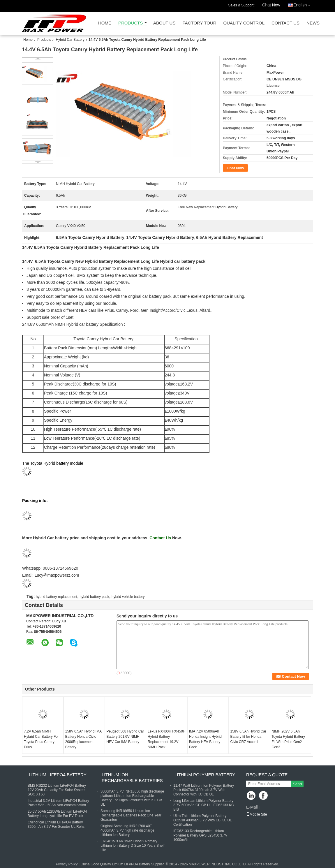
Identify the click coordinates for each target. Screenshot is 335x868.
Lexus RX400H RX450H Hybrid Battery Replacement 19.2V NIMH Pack (166, 739)
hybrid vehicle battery (128, 597)
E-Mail (252, 807)
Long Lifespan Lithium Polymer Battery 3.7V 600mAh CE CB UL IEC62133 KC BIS (204, 805)
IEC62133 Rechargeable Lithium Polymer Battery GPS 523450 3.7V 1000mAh (200, 835)
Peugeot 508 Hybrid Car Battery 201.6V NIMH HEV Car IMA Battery (125, 737)
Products (131, 23)
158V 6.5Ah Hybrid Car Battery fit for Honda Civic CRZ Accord (248, 737)
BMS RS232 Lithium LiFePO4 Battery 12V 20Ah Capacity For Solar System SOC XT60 (57, 790)
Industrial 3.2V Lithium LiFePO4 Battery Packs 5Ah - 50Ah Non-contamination (58, 803)
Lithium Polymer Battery (205, 775)
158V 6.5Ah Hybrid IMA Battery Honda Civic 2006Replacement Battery (83, 739)
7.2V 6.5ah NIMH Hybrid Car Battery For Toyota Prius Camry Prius (41, 739)
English (303, 4)
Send (297, 784)
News (313, 23)
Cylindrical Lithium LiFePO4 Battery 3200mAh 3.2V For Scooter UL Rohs (56, 824)
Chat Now (271, 5)
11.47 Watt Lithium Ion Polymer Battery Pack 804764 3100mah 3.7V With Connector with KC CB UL (204, 790)
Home (105, 23)
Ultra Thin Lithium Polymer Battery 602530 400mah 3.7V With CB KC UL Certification (202, 820)
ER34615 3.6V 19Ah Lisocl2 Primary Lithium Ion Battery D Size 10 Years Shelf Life (132, 846)
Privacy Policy (67, 864)
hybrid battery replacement (57, 597)
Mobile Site (256, 814)
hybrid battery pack (94, 597)
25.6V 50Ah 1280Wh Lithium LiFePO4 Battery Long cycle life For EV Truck (57, 814)
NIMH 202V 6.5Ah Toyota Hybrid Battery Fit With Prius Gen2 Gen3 (288, 739)
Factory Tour (199, 23)
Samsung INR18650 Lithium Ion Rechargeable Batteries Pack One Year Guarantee (131, 815)
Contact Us (285, 23)
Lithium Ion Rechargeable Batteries (132, 778)
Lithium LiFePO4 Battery (58, 775)
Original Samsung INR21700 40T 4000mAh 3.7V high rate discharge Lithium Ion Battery (127, 830)
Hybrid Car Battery (70, 40)
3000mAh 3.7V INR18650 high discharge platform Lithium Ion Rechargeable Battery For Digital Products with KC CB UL (132, 798)
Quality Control (244, 23)
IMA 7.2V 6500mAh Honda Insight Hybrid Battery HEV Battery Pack (205, 739)
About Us (164, 23)
